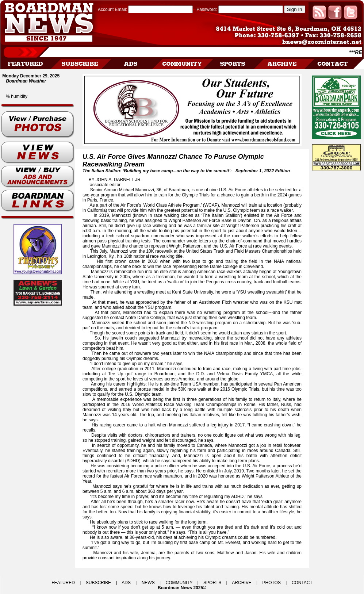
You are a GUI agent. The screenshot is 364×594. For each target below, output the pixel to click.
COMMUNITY (179, 583)
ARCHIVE (242, 583)
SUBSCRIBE (98, 583)
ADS (126, 583)
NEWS (148, 583)
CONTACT (302, 583)
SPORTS (212, 583)
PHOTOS (271, 583)
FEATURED (63, 583)
